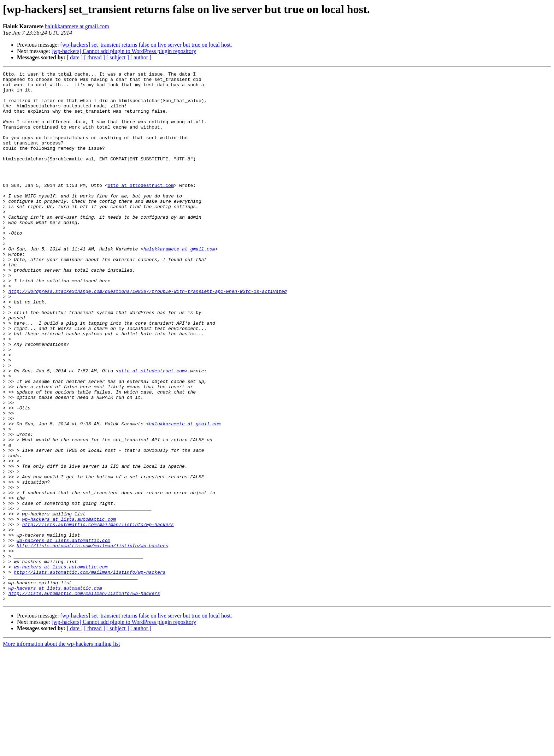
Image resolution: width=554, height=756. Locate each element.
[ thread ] (95, 57)
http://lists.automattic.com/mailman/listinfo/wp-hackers (98, 615)
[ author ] (141, 57)
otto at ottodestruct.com (140, 208)
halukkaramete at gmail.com (77, 26)
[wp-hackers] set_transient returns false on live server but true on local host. (146, 45)
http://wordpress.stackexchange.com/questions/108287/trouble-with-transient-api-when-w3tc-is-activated (148, 336)
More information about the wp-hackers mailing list (61, 750)
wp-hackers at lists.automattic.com (69, 609)
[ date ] (75, 57)
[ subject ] (118, 57)
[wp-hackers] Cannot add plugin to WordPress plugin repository (124, 51)
